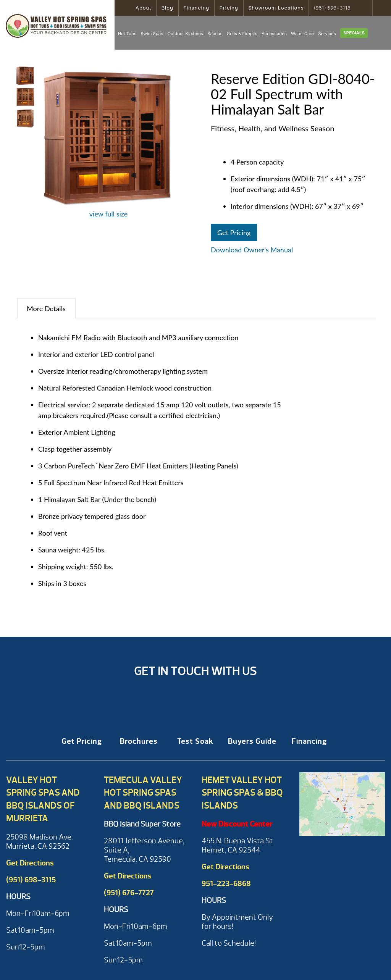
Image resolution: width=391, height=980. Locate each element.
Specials (354, 33)
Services (327, 34)
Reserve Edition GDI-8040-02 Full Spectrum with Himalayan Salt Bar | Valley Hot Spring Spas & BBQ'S (57, 25)
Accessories (274, 34)
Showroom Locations (276, 8)
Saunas (215, 34)
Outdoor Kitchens (185, 34)
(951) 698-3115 (332, 8)
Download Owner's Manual (252, 250)
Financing (196, 8)
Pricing (229, 8)
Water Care (302, 34)
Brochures (139, 741)
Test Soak (195, 741)
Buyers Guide (252, 741)
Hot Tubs (127, 34)
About (143, 8)
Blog (167, 8)
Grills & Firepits (242, 34)
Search (364, 8)
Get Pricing (234, 232)
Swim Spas (152, 34)
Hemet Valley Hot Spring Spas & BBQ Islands (242, 793)
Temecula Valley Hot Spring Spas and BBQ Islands (143, 793)
